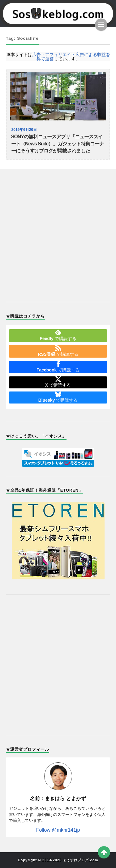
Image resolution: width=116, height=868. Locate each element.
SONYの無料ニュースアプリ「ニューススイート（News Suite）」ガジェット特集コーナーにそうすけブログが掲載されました (58, 144)
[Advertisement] (58, 232)
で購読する (58, 335)
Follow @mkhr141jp (58, 830)
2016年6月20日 (24, 130)
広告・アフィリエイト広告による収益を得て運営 (71, 57)
